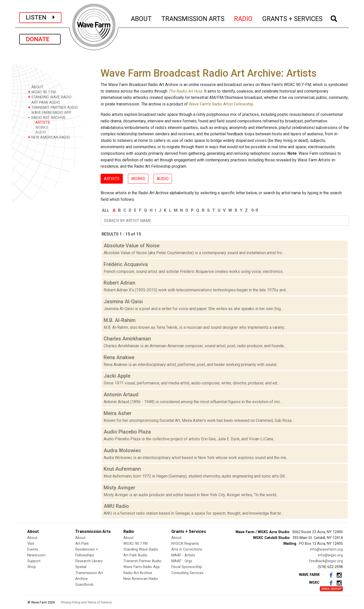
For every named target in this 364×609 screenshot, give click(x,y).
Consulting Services (187, 573)
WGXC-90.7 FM (42, 92)
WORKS (42, 128)
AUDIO (41, 132)
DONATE (40, 39)
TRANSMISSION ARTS (193, 18)
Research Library (89, 561)
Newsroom (36, 555)
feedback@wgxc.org (326, 561)
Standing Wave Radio (141, 549)
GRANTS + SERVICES (293, 18)
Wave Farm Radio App (142, 567)
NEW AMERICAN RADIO (49, 137)
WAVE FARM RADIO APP (50, 112)
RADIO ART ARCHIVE (47, 117)
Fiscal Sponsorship (187, 567)
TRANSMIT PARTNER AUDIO (53, 107)
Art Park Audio (135, 555)
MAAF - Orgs (182, 561)
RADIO (244, 18)
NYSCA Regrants (185, 544)
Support (34, 561)
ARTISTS (43, 123)
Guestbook (84, 585)
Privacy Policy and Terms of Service (86, 602)
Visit (31, 544)
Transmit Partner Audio (142, 561)
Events (33, 549)
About (32, 538)
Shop (32, 567)
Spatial (81, 567)
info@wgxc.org (330, 555)
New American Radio (141, 579)
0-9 (255, 210)
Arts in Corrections (187, 549)
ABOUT (142, 18)
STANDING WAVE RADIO (50, 97)
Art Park (82, 544)
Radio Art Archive (138, 573)
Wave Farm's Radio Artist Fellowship (221, 104)
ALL (106, 210)
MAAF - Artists (183, 555)
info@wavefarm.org (326, 549)
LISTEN (40, 17)
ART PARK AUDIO (44, 102)
